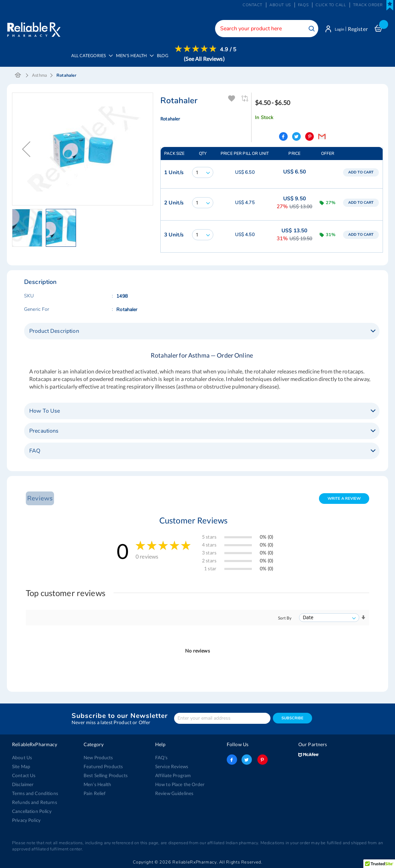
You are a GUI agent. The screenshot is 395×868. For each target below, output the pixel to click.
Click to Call (331, 5)
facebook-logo (232, 759)
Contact (253, 5)
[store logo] (34, 28)
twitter (247, 759)
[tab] (202, 330)
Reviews (39, 497)
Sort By (285, 617)
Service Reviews (172, 766)
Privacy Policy (26, 819)
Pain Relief (94, 793)
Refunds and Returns (33, 802)
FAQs (303, 5)
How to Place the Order (179, 784)
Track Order (368, 5)
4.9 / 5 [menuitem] (231, 50)
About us (280, 5)
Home (18, 75)
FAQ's (162, 757)
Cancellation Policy (31, 811)
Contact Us (23, 775)
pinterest (261, 759)
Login (337, 29)
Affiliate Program (172, 775)
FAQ (35, 450)
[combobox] (263, 29)
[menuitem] (135, 59)
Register (358, 29)
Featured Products (102, 766)
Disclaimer (23, 784)
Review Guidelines (174, 793)
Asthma (39, 75)
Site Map (21, 766)
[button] (29, 227)
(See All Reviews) (206, 59)
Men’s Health (97, 784)
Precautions (44, 430)
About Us (22, 757)
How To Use (45, 410)
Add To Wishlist (232, 98)
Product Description (54, 330)
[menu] (153, 59)
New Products (98, 757)
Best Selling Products (105, 775)
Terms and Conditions (34, 793)
